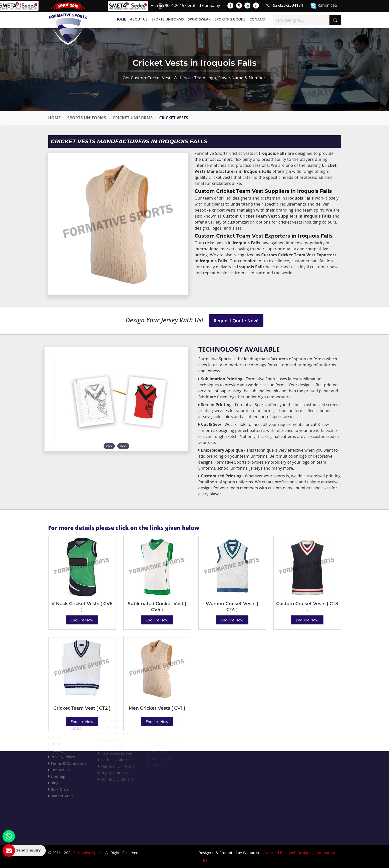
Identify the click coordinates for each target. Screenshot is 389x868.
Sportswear (199, 19)
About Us (139, 19)
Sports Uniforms (168, 19)
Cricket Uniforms (133, 118)
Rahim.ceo (324, 6)
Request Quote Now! (236, 321)
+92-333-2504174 (285, 5)
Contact (258, 19)
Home (121, 19)
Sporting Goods (230, 19)
